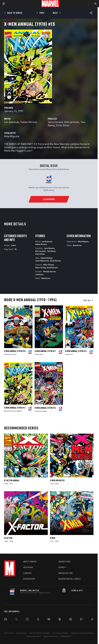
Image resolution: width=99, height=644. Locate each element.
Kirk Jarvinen (72, 122)
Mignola (19, 411)
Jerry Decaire (55, 122)
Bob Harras (46, 278)
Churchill (14, 354)
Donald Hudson (47, 258)
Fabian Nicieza (29, 122)
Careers (27, 573)
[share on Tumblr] (38, 620)
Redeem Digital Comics (70, 579)
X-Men (53, 538)
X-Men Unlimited (57, 480)
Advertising (64, 562)
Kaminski (7, 411)
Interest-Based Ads (51, 636)
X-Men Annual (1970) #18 (15, 351)
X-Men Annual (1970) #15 (15, 408)
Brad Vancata (56, 261)
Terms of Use (9, 633)
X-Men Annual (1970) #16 (76, 351)
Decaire (13, 411)
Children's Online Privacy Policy (82, 633)
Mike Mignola (12, 136)
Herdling (7, 354)
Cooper (67, 354)
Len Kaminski (12, 122)
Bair (42, 354)
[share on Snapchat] (60, 620)
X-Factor (8, 538)
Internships (29, 579)
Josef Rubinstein (42, 261)
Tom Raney (51, 251)
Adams (45, 411)
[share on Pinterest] (71, 620)
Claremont (38, 411)
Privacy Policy (21, 633)
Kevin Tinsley (41, 267)
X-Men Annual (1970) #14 (45, 408)
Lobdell (37, 354)
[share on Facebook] (6, 620)
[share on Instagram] (27, 620)
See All (88, 300)
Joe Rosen (39, 274)
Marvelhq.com (66, 573)
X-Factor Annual (12, 480)
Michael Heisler (50, 271)
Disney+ (62, 567)
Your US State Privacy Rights (40, 633)
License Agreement (33, 636)
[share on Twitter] (16, 620)
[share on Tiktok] (92, 620)
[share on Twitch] (81, 620)
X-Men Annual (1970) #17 (45, 351)
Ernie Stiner (63, 125)
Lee (72, 354)
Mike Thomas (49, 265)
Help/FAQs (28, 567)
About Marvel (30, 562)
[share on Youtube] (49, 620)
